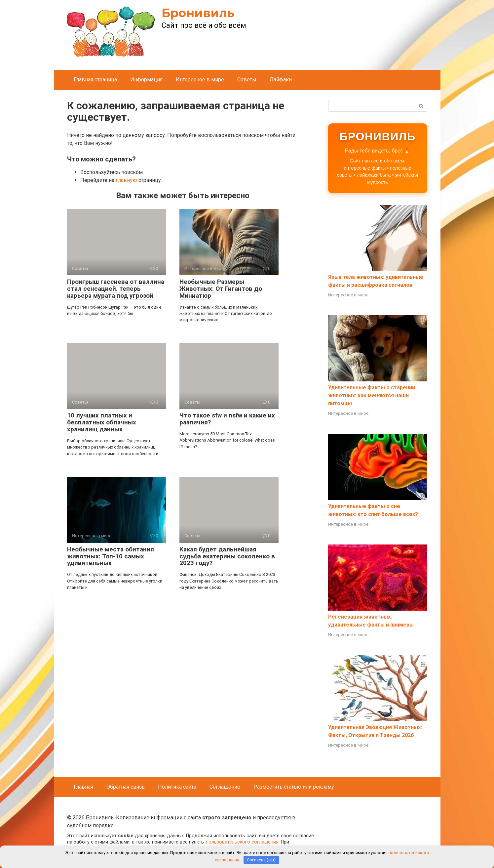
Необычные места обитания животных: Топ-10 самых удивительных (111, 556)
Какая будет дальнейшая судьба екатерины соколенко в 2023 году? (227, 556)
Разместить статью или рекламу (294, 787)
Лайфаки (281, 80)
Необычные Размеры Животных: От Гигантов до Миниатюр (221, 289)
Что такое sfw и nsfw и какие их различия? (227, 419)
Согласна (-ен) (261, 860)
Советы (247, 80)
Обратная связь (126, 787)
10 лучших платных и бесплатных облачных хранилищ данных (102, 422)
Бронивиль (198, 13)
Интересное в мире (200, 80)
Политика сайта (177, 787)
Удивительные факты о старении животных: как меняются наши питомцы (372, 395)
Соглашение (225, 787)
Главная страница (95, 80)
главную (126, 180)
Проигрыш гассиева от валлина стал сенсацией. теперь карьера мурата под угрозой (116, 289)
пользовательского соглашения (242, 842)
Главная (83, 787)
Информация (146, 80)
